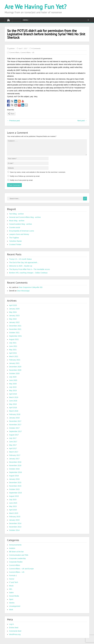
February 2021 (15, 363)
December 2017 (15, 424)
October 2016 (14, 472)
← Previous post (13, 121)
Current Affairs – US (17, 575)
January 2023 (14, 318)
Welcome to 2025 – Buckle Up (21, 269)
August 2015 (14, 499)
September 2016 (15, 475)
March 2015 (14, 516)
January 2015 (14, 523)
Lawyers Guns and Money (19, 237)
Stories (12, 606)
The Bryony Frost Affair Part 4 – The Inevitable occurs (29, 272)
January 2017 (14, 462)
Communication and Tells (19, 558)
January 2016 (14, 482)
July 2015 (13, 502)
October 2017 (14, 431)
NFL (11, 592)
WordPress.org (15, 637)
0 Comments (36, 48)
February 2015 (15, 520)
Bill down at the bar (16, 555)
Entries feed (14, 630)
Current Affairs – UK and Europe (21, 572)
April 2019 (13, 397)
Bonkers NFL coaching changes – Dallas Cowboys (28, 276)
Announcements (15, 548)
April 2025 (13, 308)
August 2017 (14, 438)
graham (12, 48)
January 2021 (14, 366)
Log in (11, 627)
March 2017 (14, 455)
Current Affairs (14, 53)
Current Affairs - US (27, 53)
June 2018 (13, 404)
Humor (12, 582)
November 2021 (15, 332)
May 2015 (13, 509)
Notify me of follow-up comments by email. (25, 179)
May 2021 (13, 353)
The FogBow (14, 241)
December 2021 (15, 329)
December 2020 (15, 370)
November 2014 (15, 530)
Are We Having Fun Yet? (36, 7)
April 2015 (13, 513)
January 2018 (14, 421)
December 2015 (15, 485)
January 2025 (14, 312)
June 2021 (13, 349)
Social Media (14, 599)
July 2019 (13, 390)
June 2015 (13, 506)
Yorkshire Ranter (15, 244)
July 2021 (13, 346)
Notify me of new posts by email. (21, 183)
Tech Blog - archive (16, 217)
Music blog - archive (17, 224)
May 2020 (13, 387)
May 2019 (13, 393)
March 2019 (14, 400)
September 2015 (15, 496)
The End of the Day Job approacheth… (24, 265)
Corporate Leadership (17, 561)
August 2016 (14, 479)
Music (11, 589)
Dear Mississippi (23, 294)
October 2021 (14, 336)
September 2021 (15, 339)
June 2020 (13, 383)
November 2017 (15, 428)
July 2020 (13, 380)
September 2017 (15, 434)
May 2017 (13, 448)
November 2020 (15, 373)
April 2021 (13, 356)
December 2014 (15, 526)
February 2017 (15, 458)
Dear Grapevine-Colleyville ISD (31, 290)
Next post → (82, 121)
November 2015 (15, 489)
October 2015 (14, 492)
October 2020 (14, 376)
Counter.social (15, 230)
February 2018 (15, 417)
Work (11, 612)
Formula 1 (13, 578)
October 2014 (14, 533)
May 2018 (13, 407)
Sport (11, 602)
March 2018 (14, 414)
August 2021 (14, 342)
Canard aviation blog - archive (20, 227)
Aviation (12, 551)
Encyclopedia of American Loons (21, 234)
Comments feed (15, 634)
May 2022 (13, 322)
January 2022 (14, 325)
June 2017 (13, 445)
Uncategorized (15, 609)
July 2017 (13, 441)
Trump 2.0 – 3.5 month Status (20, 262)
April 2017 (13, 451)
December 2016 (15, 465)
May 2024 (13, 315)
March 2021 (14, 359)
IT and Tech (14, 585)
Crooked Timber (15, 247)
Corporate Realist (16, 565)
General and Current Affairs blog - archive (25, 220)
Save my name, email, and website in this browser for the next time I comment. (38, 175)
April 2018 (13, 410)
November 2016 (15, 468)
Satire (11, 595)
